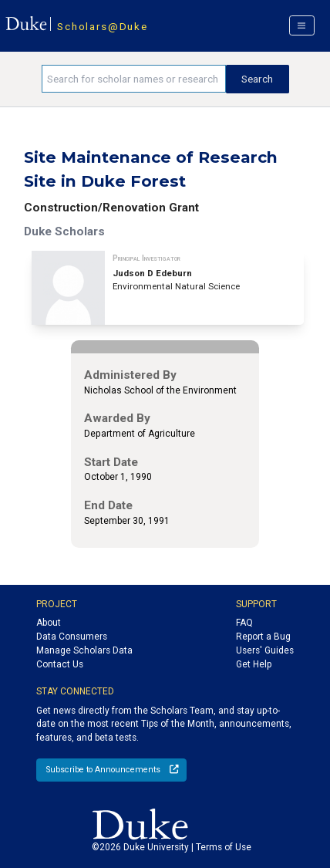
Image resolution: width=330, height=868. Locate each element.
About (49, 623)
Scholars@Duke (102, 26)
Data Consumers (72, 637)
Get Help (254, 664)
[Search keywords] (134, 79)
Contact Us (60, 664)
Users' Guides (265, 650)
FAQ (244, 623)
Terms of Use (224, 847)
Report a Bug (263, 637)
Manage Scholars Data (84, 650)
